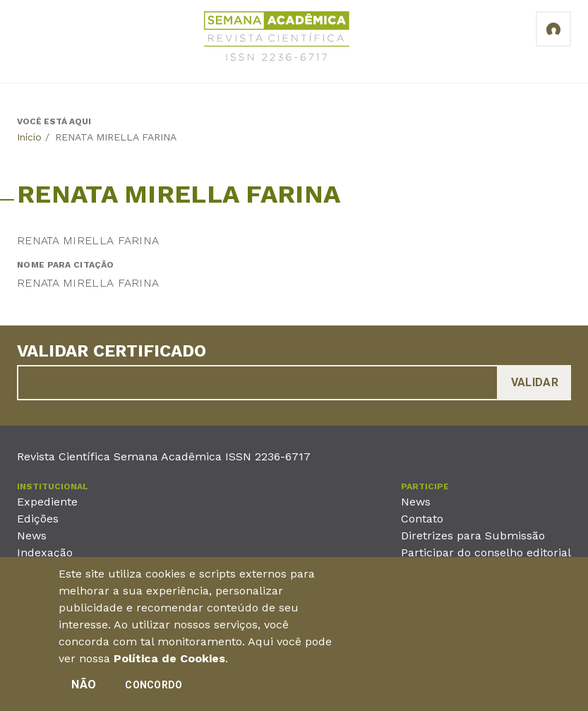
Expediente (47, 502)
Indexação (45, 552)
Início (29, 137)
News (32, 536)
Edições (38, 519)
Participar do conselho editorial (486, 552)
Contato (422, 519)
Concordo (154, 686)
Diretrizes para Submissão (473, 536)
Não (84, 685)
